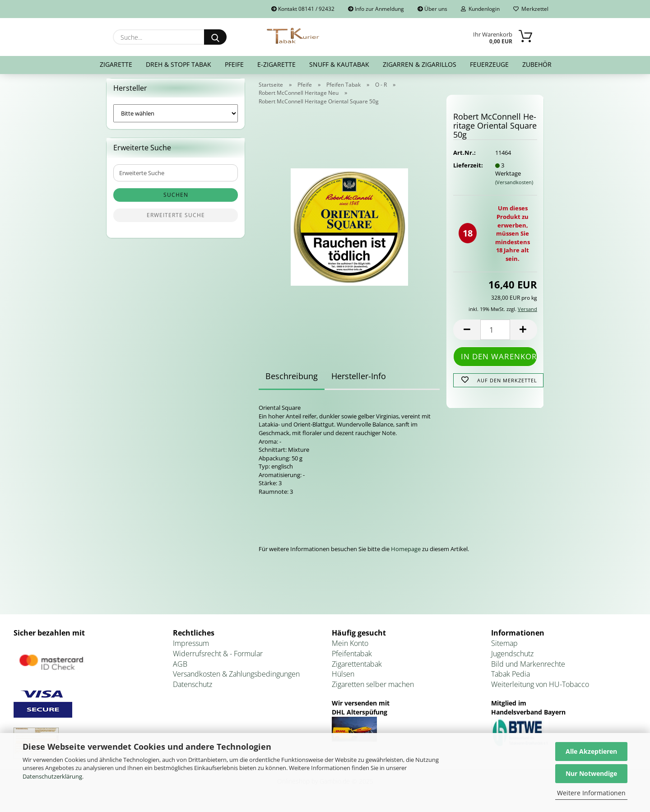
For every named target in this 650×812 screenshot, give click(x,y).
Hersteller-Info (359, 382)
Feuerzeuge (489, 64)
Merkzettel (531, 9)
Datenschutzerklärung (52, 776)
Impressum (191, 649)
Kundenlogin (480, 9)
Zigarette (116, 64)
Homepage (406, 555)
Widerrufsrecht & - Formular (218, 659)
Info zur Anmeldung (376, 9)
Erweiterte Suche (176, 221)
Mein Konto (350, 649)
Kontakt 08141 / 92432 (303, 9)
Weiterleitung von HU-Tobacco (540, 690)
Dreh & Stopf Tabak (179, 64)
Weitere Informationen (591, 793)
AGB (180, 669)
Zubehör (537, 64)
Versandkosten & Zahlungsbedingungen (236, 680)
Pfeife (234, 64)
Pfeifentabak (352, 659)
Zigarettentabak (357, 669)
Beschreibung (292, 382)
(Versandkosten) (514, 188)
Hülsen (343, 680)
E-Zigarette (276, 64)
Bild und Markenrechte (528, 669)
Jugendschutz (512, 659)
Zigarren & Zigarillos (420, 64)
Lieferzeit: (467, 171)
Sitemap (504, 649)
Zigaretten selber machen (373, 690)
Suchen (176, 201)
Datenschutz (193, 690)
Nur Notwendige (591, 773)
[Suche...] (215, 37)
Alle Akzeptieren (591, 751)
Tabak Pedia (511, 680)
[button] (467, 335)
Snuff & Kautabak (339, 64)
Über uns (432, 9)
